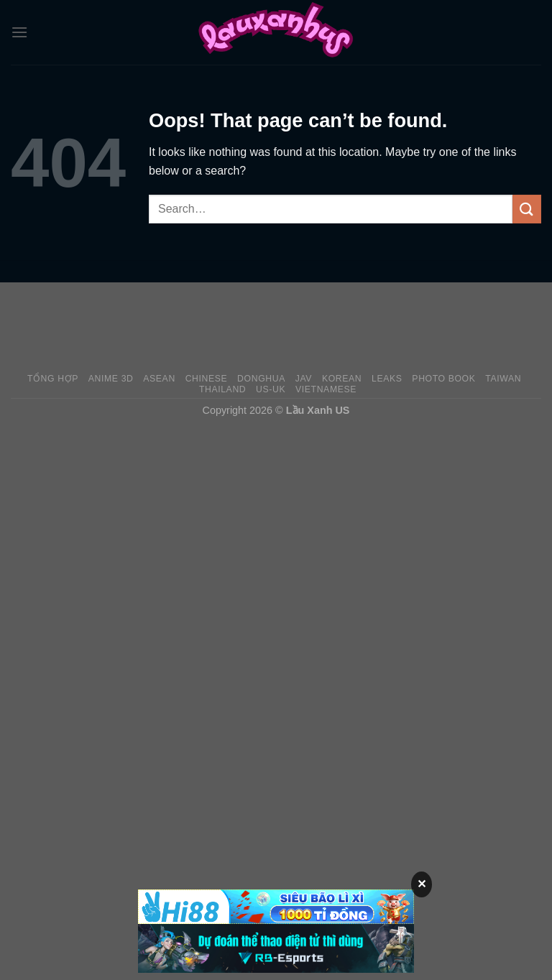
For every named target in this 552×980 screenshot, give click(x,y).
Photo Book (443, 379)
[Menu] (19, 32)
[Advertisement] (276, 327)
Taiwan (503, 379)
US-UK (271, 389)
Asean (159, 379)
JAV (304, 379)
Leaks (387, 379)
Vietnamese (326, 389)
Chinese (207, 379)
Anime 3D (111, 379)
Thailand (222, 389)
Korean (342, 379)
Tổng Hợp (53, 379)
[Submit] (527, 209)
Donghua (261, 379)
